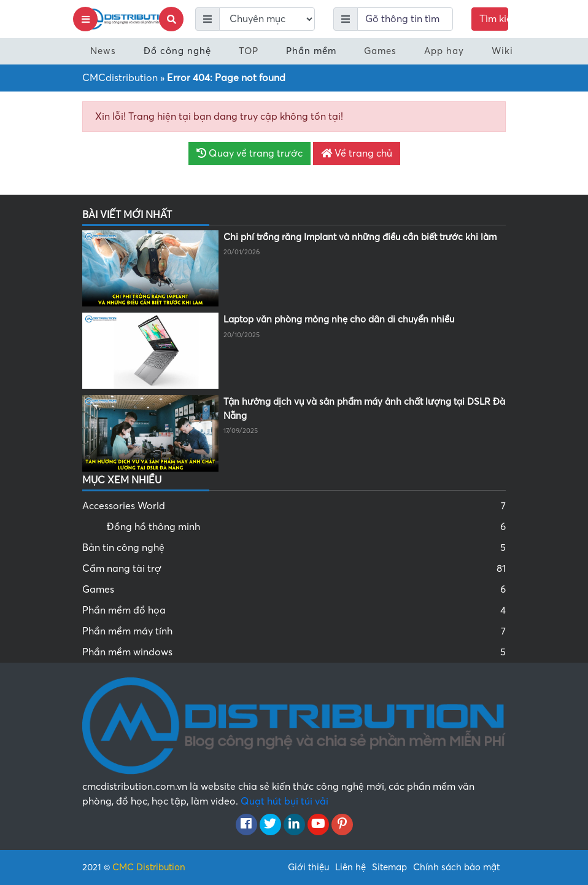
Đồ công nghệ (177, 51)
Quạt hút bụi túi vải (284, 801)
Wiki (502, 51)
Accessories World (294, 506)
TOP (249, 51)
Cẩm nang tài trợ (294, 569)
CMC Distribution (149, 867)
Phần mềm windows (294, 652)
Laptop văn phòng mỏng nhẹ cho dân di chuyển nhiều (339, 319)
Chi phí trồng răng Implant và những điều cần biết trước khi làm (360, 237)
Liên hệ (350, 867)
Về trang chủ (357, 154)
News (103, 51)
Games (380, 51)
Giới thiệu (308, 867)
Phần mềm (311, 51)
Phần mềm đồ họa (294, 610)
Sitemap (389, 867)
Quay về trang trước (250, 154)
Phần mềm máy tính (294, 631)
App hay (444, 51)
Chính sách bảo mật (456, 867)
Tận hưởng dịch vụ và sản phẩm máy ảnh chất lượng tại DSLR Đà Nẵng (364, 409)
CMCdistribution (120, 78)
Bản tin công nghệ (294, 548)
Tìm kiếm (494, 19)
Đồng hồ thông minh (306, 527)
